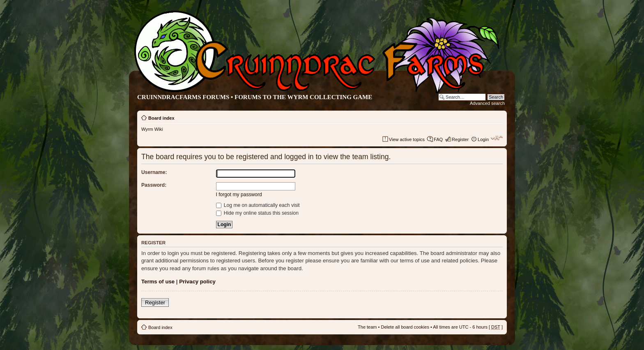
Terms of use (158, 282)
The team (367, 327)
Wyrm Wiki (152, 129)
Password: (154, 185)
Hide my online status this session (258, 213)
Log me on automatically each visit (258, 205)
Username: (154, 172)
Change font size (497, 138)
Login (483, 139)
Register (460, 139)
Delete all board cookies (405, 327)
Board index (161, 118)
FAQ (438, 139)
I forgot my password (239, 195)
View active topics (407, 139)
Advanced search (487, 103)
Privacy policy (197, 282)
